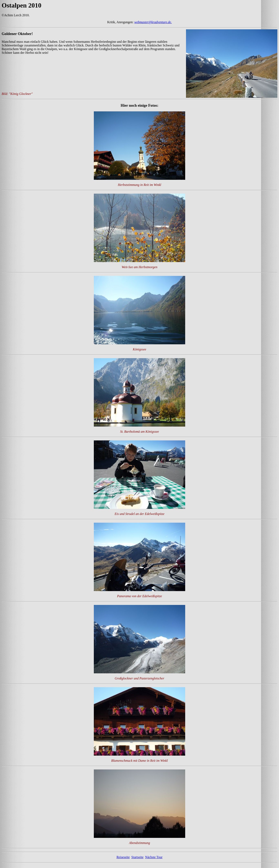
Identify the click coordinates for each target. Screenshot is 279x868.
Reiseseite (123, 861)
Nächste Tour (154, 861)
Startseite (137, 861)
